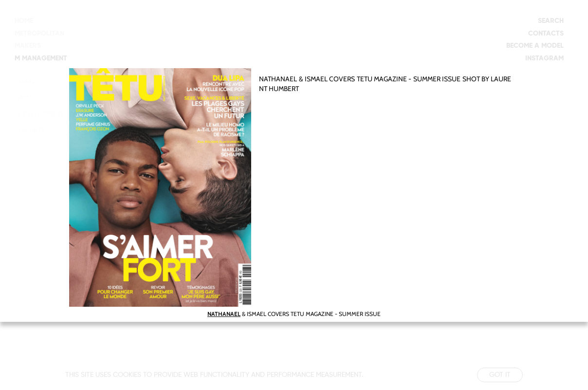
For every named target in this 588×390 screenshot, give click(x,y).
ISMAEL (315, 79)
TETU (365, 79)
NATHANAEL (278, 79)
